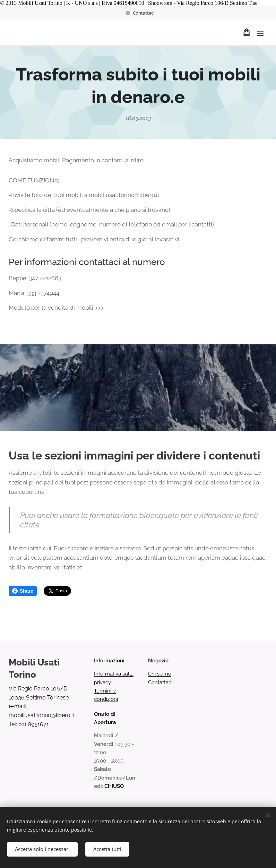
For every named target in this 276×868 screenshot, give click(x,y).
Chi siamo (160, 674)
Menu (260, 33)
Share (23, 591)
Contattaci (160, 682)
